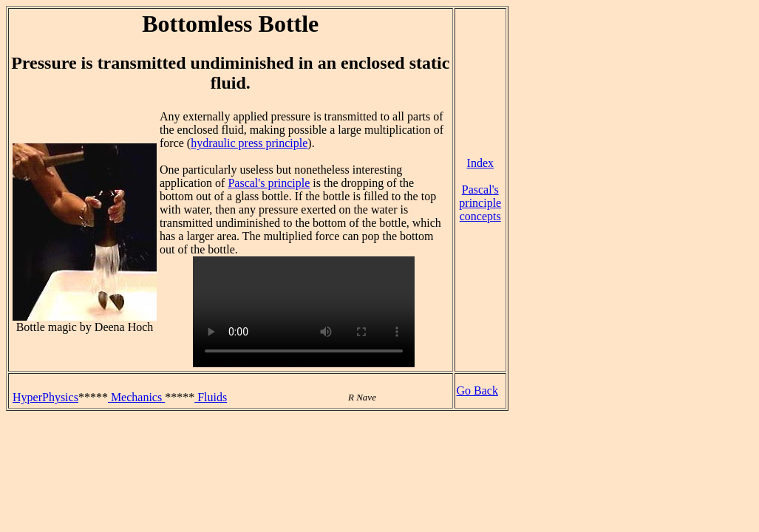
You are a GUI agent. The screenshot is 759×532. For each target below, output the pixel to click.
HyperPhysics (45, 397)
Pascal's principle (269, 183)
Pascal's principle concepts (480, 203)
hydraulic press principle (249, 143)
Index (480, 163)
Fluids (211, 397)
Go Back (477, 391)
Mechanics (136, 397)
